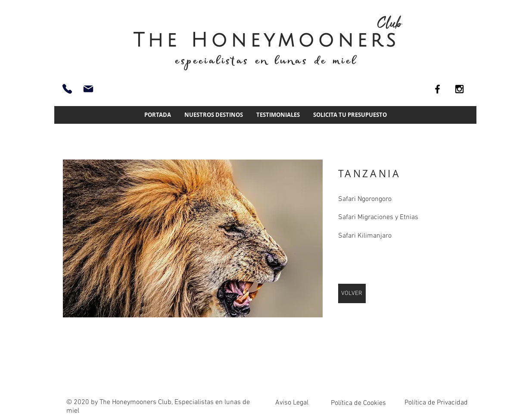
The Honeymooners (266, 40)
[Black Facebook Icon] (437, 89)
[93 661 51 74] (67, 89)
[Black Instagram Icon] (459, 89)
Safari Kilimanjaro (365, 236)
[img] (193, 238)
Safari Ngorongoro (365, 199)
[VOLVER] (352, 293)
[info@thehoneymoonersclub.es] (88, 89)
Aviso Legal (292, 403)
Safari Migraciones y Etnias (378, 217)
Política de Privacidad (436, 403)
